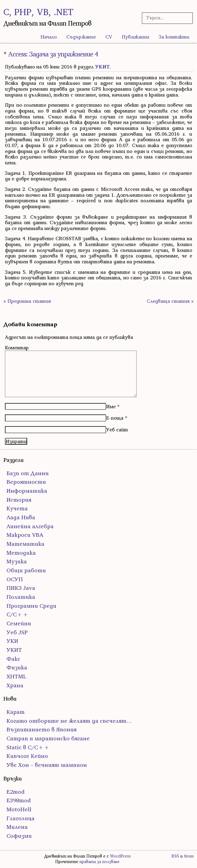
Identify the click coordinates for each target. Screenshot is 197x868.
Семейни (19, 623)
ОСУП (15, 579)
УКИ (12, 641)
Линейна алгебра (30, 526)
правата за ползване (100, 862)
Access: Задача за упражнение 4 (53, 54)
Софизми (19, 836)
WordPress (120, 856)
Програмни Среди (31, 606)
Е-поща (115, 418)
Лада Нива (21, 517)
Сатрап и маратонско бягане (48, 738)
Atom (189, 856)
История (19, 500)
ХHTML (16, 676)
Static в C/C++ (28, 747)
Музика (17, 561)
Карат (16, 712)
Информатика (27, 491)
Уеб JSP (17, 632)
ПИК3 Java (21, 588)
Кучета (17, 508)
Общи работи (26, 570)
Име (111, 406)
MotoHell (19, 809)
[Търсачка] (165, 18)
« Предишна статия (27, 301)
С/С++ (17, 614)
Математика (25, 544)
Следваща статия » (170, 301)
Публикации (135, 37)
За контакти (174, 37)
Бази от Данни (28, 473)
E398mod (19, 800)
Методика (21, 553)
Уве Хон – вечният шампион (47, 765)
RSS (175, 856)
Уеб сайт (117, 430)
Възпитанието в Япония (41, 729)
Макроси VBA (25, 535)
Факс (13, 659)
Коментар (17, 348)
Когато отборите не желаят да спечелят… (69, 721)
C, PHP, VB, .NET (38, 12)
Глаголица (21, 818)
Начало (49, 37)
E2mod (16, 792)
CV (109, 37)
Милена (17, 827)
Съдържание (81, 37)
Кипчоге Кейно (27, 756)
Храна (15, 685)
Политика (21, 597)
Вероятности (26, 482)
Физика (17, 667)
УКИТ (102, 67)
